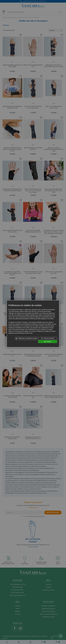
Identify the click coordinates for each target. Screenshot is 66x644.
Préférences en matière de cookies (26, 338)
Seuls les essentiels (48, 338)
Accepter (48, 342)
